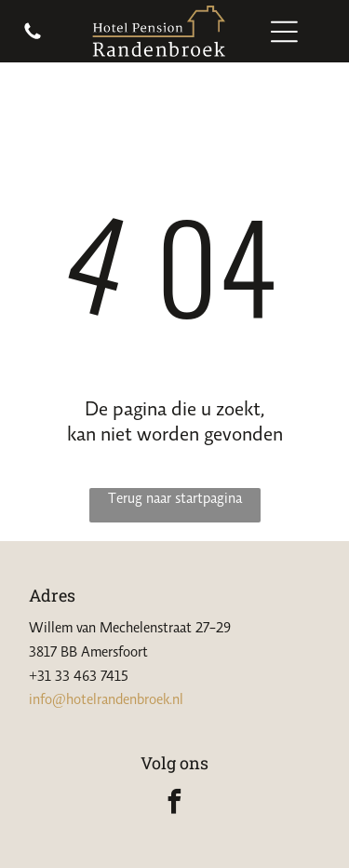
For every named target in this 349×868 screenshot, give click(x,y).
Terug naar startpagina (175, 497)
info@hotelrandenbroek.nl (106, 698)
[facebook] (175, 804)
